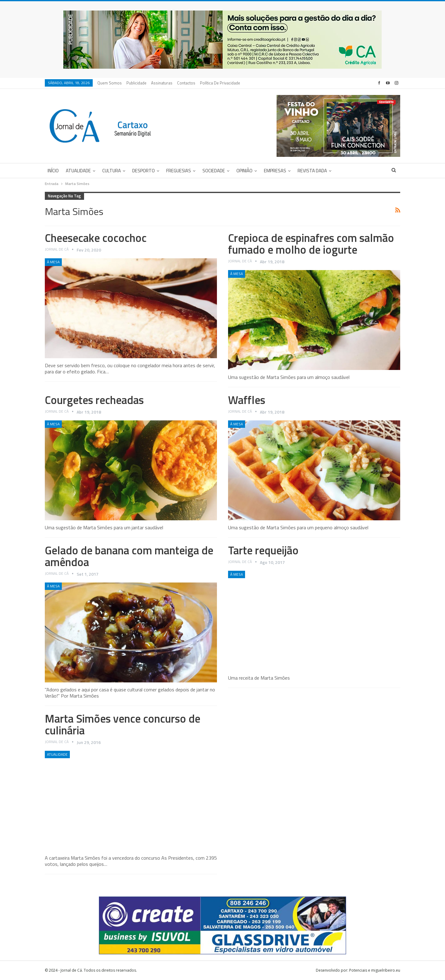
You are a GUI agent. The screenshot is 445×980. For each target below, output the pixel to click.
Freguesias (179, 171)
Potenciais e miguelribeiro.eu (375, 970)
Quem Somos (110, 83)
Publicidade (136, 83)
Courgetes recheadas (94, 400)
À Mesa (53, 262)
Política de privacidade (220, 83)
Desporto (144, 171)
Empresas (275, 171)
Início (53, 171)
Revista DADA (312, 171)
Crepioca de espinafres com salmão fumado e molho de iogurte (311, 244)
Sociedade (214, 171)
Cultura (112, 171)
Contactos (186, 83)
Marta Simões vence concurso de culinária (123, 724)
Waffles (247, 400)
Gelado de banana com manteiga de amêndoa (129, 556)
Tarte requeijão (263, 550)
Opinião (244, 171)
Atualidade (78, 171)
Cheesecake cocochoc (96, 238)
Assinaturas (162, 83)
